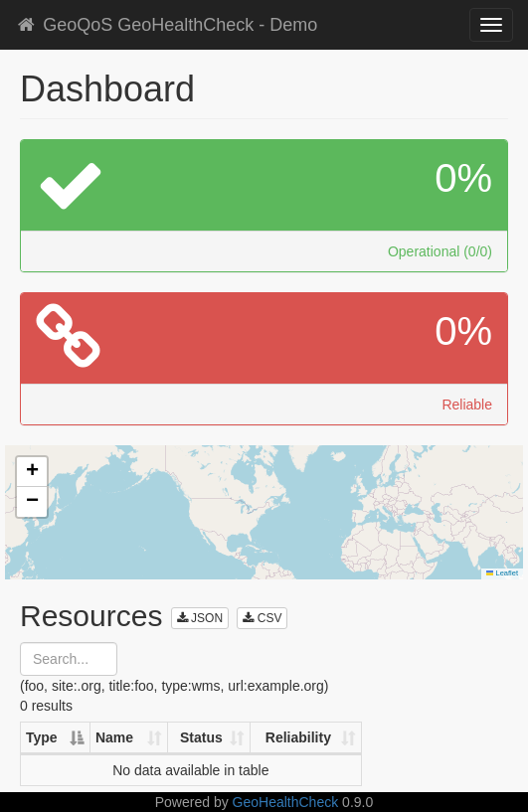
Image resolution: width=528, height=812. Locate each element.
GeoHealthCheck (286, 802)
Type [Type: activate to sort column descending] (42, 737)
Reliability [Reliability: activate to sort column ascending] (298, 737)
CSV (262, 618)
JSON (200, 618)
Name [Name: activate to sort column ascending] (114, 737)
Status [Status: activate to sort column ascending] (201, 737)
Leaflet (502, 573)
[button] (32, 472)
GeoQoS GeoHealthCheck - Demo (166, 25)
